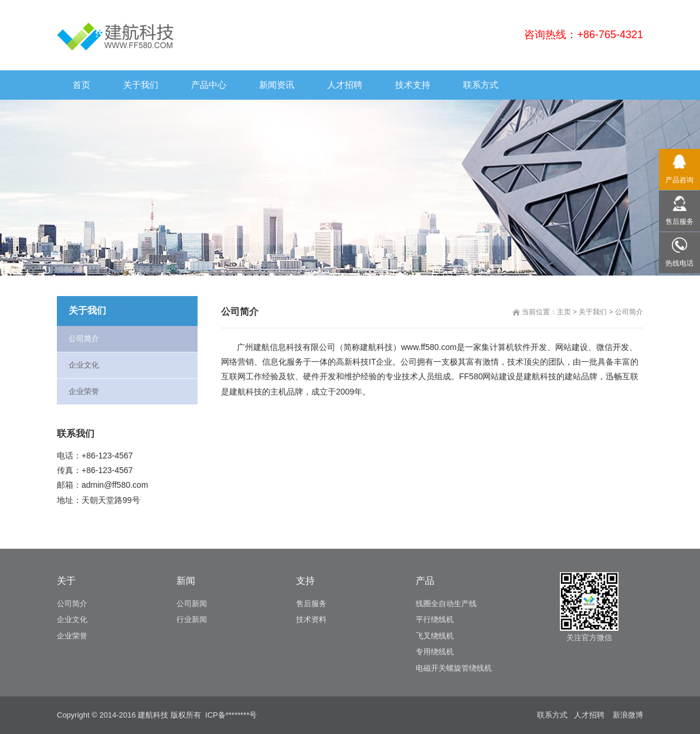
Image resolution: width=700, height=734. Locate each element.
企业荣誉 (84, 391)
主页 (564, 312)
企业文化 (84, 365)
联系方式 (552, 715)
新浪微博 (628, 715)
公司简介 (629, 312)
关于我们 (593, 312)
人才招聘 (589, 715)
